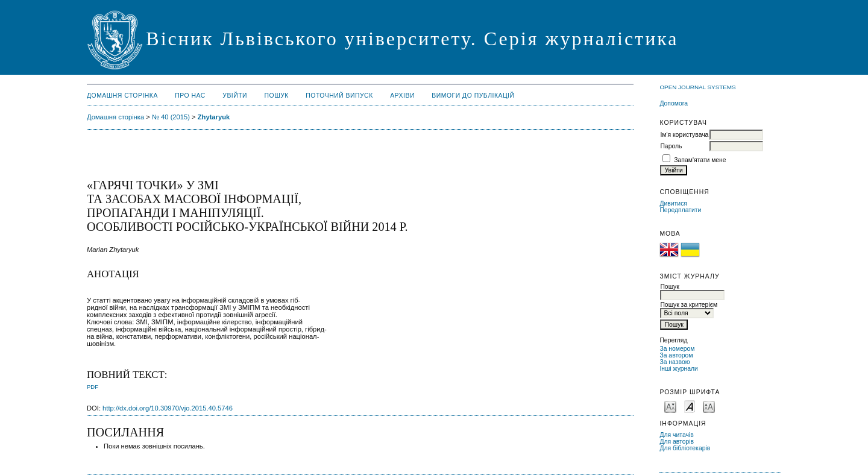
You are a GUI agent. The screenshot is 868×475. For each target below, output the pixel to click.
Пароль (671, 146)
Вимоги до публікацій (473, 96)
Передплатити (680, 210)
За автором (676, 355)
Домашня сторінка (122, 96)
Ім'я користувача (684, 135)
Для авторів (677, 442)
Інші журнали (678, 369)
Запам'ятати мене (700, 160)
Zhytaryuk (214, 117)
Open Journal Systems (697, 87)
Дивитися (673, 203)
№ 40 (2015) (171, 117)
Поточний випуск (339, 96)
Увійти (235, 96)
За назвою (675, 362)
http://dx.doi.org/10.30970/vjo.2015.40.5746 (168, 408)
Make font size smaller (670, 406)
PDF (93, 387)
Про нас (190, 96)
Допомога (674, 103)
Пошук (277, 96)
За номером (677, 349)
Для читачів (676, 435)
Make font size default (690, 406)
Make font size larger (709, 406)
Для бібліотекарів (685, 448)
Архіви (402, 96)
